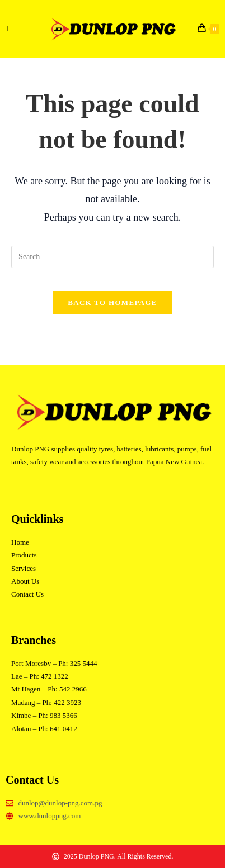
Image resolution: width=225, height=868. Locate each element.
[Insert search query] (112, 257)
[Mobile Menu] (7, 29)
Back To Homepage (112, 302)
